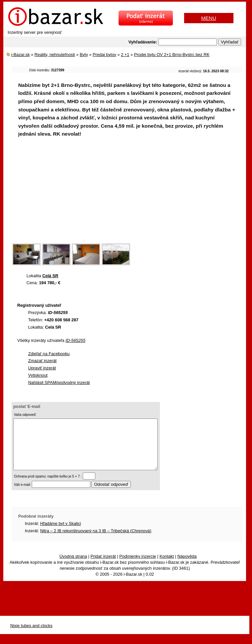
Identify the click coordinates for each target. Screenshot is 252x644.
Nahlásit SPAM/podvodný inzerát (59, 383)
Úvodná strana (73, 566)
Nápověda (187, 566)
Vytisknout (38, 375)
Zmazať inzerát (42, 361)
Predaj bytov (104, 55)
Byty (84, 55)
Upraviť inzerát (42, 368)
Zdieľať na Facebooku (49, 354)
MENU (209, 18)
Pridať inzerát (103, 566)
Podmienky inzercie (138, 566)
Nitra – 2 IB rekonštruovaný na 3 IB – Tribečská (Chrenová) (96, 541)
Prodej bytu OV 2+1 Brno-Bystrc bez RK (172, 55)
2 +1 (125, 55)
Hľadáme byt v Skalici (60, 533)
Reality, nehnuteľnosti (55, 55)
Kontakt (167, 566)
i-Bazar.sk (21, 55)
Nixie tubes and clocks (31, 636)
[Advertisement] (132, 195)
